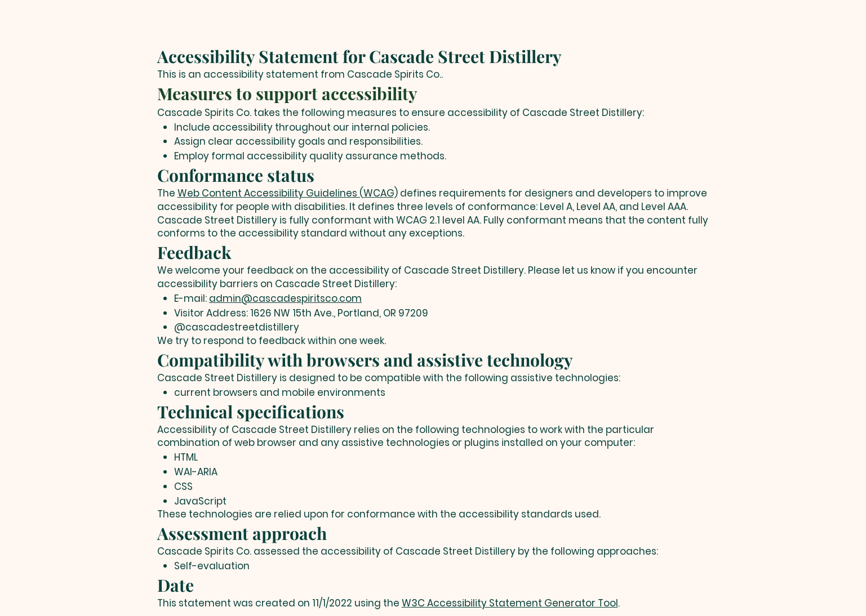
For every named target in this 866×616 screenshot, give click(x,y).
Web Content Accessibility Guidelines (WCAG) (288, 193)
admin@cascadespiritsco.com (285, 298)
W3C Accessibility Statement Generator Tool (510, 603)
